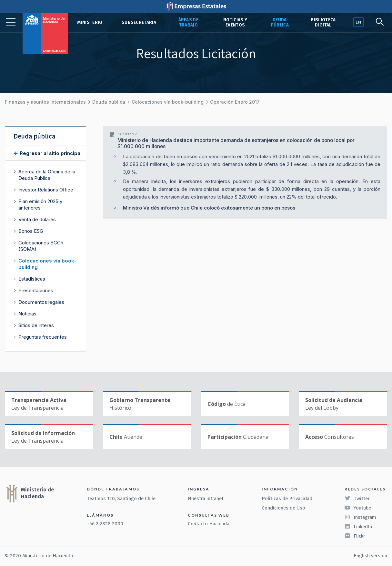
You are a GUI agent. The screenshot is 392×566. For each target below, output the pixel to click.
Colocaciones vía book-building (168, 102)
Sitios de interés (36, 325)
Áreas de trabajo (189, 22)
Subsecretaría (139, 22)
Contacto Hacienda (209, 524)
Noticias (27, 314)
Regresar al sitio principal (50, 153)
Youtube (358, 508)
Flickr (355, 536)
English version (370, 556)
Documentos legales (41, 302)
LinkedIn (358, 527)
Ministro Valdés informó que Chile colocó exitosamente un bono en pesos (209, 208)
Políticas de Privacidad (287, 499)
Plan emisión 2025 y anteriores (40, 205)
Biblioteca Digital (323, 22)
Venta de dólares (37, 219)
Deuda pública (280, 22)
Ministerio (90, 22)
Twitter (357, 499)
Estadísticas (32, 279)
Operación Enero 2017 (235, 102)
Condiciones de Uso (283, 508)
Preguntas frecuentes (43, 337)
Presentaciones (36, 290)
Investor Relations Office (46, 190)
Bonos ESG (31, 231)
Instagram (360, 517)
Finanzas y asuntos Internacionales (45, 102)
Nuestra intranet (206, 499)
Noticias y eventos (235, 22)
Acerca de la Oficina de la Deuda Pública (47, 175)
